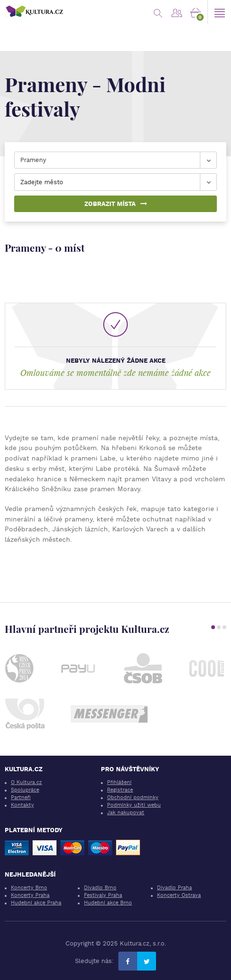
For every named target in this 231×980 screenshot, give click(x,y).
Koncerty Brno (29, 888)
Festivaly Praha (103, 895)
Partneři (21, 797)
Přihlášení (119, 782)
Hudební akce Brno (108, 903)
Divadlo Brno (100, 888)
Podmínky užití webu (134, 805)
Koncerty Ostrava (179, 895)
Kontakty (22, 805)
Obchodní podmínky (133, 797)
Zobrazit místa (116, 204)
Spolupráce (25, 790)
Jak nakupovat (126, 813)
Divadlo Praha (174, 888)
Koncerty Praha (30, 895)
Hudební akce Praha (36, 903)
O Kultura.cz (26, 782)
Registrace (120, 790)
